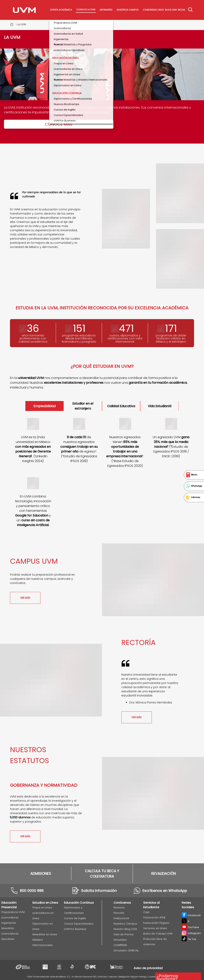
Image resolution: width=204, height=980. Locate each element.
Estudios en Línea (45, 903)
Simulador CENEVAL (126, 950)
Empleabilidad (45, 406)
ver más (25, 598)
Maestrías (8, 928)
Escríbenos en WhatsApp (165, 891)
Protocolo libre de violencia (155, 942)
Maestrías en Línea (45, 934)
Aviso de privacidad (148, 968)
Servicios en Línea (155, 928)
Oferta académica (61, 10)
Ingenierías (9, 923)
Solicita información (99, 891)
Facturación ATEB (154, 917)
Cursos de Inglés (75, 918)
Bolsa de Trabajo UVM (158, 934)
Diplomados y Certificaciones (74, 910)
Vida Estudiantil (160, 406)
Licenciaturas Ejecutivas (10, 936)
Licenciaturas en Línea (43, 916)
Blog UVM (171, 10)
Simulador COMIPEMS (120, 942)
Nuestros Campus (128, 10)
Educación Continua (79, 903)
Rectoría (119, 908)
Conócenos (122, 903)
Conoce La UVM (86, 10)
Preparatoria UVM (13, 912)
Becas (181, 10)
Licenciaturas (10, 917)
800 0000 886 (32, 891)
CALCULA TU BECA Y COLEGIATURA (102, 874)
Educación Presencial (9, 905)
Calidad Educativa (121, 406)
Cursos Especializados (79, 924)
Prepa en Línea (42, 908)
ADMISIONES (41, 874)
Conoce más (59, 124)
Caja (146, 912)
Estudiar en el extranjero (83, 406)
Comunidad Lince (153, 10)
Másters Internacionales (43, 942)
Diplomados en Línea (43, 926)
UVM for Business (75, 929)
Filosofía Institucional (121, 916)
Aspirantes (106, 10)
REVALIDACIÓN (163, 874)
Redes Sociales (188, 905)
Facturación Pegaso (156, 923)
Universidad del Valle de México (14, 24)
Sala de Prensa (124, 934)
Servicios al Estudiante (151, 905)
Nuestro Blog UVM (125, 929)
